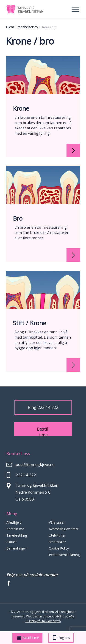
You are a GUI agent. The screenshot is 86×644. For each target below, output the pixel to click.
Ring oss (62, 638)
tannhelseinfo (28, 27)
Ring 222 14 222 (43, 407)
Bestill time (28, 638)
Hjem (10, 27)
